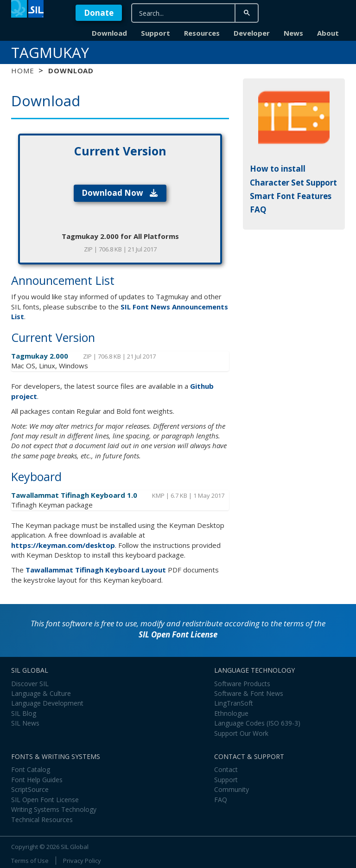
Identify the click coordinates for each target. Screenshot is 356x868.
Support (156, 33)
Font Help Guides (37, 780)
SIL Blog (24, 713)
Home (22, 71)
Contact (226, 769)
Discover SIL (30, 684)
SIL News (25, 723)
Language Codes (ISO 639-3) (257, 723)
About (328, 33)
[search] (188, 13)
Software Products (242, 684)
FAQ (258, 209)
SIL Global (75, 847)
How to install (278, 169)
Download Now (120, 193)
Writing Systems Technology (54, 809)
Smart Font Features (291, 196)
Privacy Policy (82, 861)
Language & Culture (41, 693)
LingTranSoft (234, 703)
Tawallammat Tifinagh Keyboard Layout (96, 570)
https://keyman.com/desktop (63, 545)
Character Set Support (293, 183)
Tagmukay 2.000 (41, 356)
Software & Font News (249, 693)
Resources (202, 33)
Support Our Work (241, 733)
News (293, 33)
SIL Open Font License (178, 634)
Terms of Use (30, 861)
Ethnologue (231, 713)
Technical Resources (42, 820)
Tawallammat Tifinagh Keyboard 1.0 (75, 495)
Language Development (47, 703)
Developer (252, 33)
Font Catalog (31, 769)
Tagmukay (50, 52)
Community (232, 789)
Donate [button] (99, 13)
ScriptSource (30, 789)
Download (109, 33)
